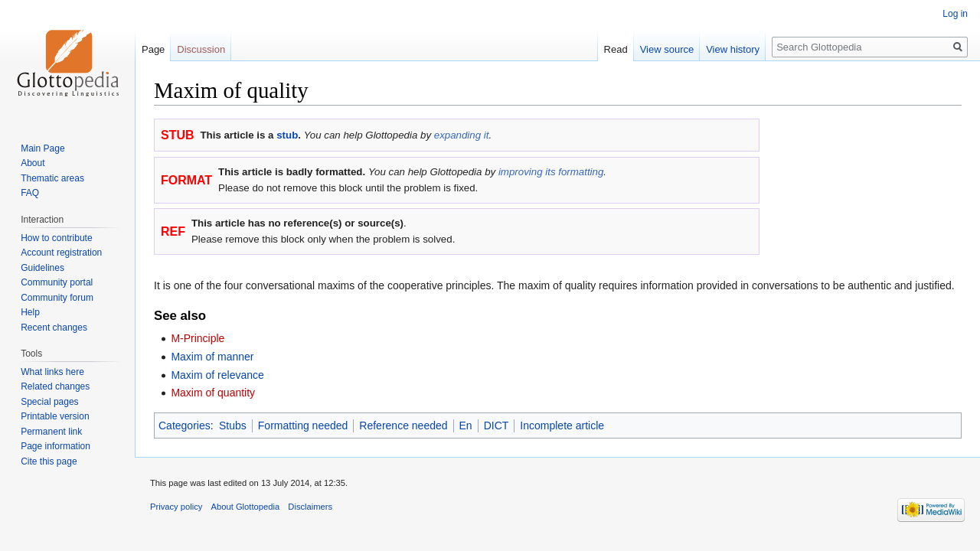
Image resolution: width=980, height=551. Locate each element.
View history (733, 49)
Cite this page (49, 461)
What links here (52, 372)
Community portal (57, 282)
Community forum (57, 298)
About (33, 163)
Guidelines (42, 268)
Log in (955, 14)
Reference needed (403, 425)
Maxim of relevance (217, 375)
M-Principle (198, 338)
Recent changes (54, 328)
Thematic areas (52, 178)
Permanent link (51, 432)
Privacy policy (176, 507)
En (466, 425)
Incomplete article (562, 425)
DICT (497, 425)
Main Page (42, 148)
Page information (56, 446)
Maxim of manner (212, 357)
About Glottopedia (246, 507)
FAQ (30, 193)
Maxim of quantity (213, 393)
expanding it (462, 135)
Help (30, 312)
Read (616, 49)
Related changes (55, 386)
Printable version (55, 416)
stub (287, 135)
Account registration (61, 253)
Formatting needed (303, 425)
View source (667, 49)
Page (153, 49)
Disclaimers (310, 507)
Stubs (233, 425)
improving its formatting (551, 172)
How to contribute (56, 238)
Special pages (49, 402)
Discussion (201, 49)
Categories (185, 425)
